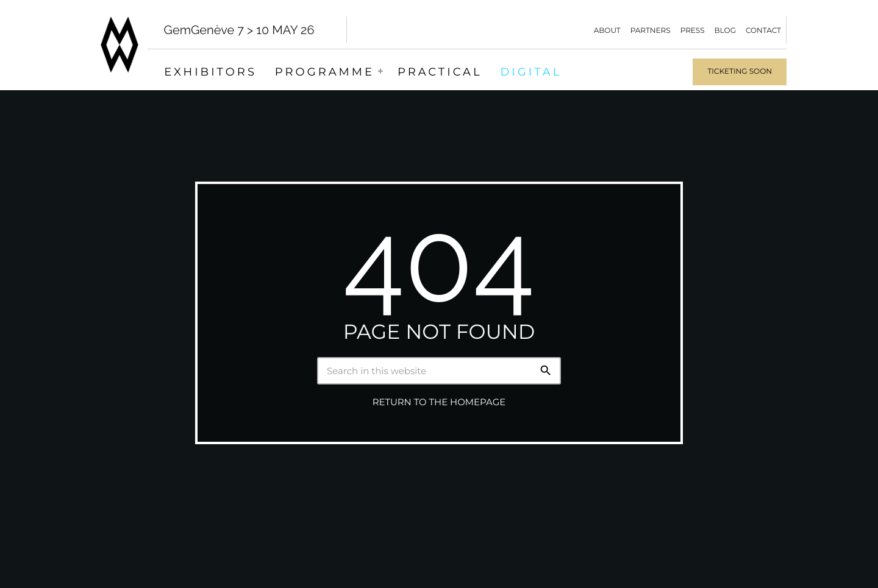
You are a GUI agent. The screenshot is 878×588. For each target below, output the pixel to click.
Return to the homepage (439, 402)
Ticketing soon (740, 72)
